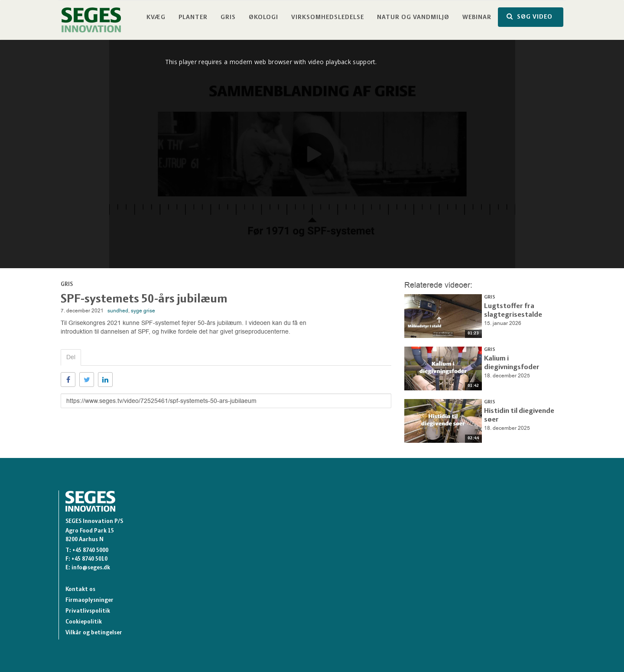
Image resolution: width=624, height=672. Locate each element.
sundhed (118, 311)
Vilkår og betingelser (94, 633)
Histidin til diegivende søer (521, 410)
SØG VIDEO (530, 17)
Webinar (477, 18)
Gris (228, 18)
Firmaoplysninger (89, 600)
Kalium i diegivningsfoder (519, 358)
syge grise (143, 311)
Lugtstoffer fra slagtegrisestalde (508, 308)
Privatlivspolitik (88, 611)
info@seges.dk (91, 568)
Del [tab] (71, 357)
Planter (193, 18)
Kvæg (156, 18)
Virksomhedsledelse (328, 18)
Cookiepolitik (84, 622)
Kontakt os (80, 589)
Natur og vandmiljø (413, 18)
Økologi (263, 18)
